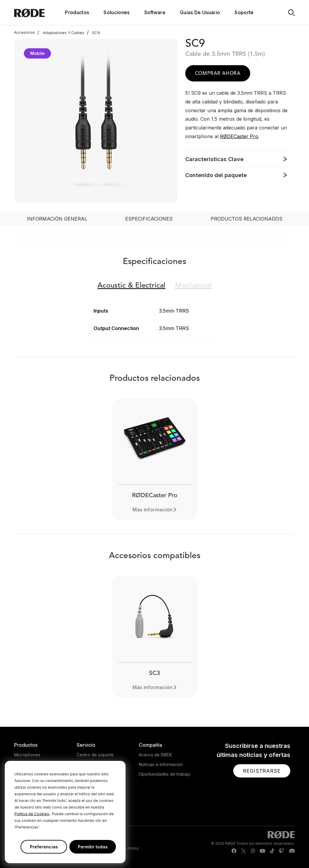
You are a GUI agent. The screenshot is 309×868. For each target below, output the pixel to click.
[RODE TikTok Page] (272, 851)
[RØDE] (38, 13)
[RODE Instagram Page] (253, 851)
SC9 (93, 33)
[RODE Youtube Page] (263, 851)
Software (155, 12)
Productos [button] (77, 12)
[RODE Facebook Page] (234, 851)
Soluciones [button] (116, 12)
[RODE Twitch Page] (282, 851)
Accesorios (25, 33)
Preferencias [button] (44, 847)
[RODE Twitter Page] (244, 851)
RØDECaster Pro (239, 136)
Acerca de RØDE (156, 755)
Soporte (244, 12)
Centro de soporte (95, 755)
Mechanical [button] (193, 286)
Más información (153, 510)
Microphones (27, 755)
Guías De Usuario (200, 12)
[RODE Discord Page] (292, 851)
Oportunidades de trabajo (165, 774)
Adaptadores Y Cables (61, 33)
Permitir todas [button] (93, 847)
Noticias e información (161, 764)
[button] (262, 771)
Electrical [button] (131, 286)
